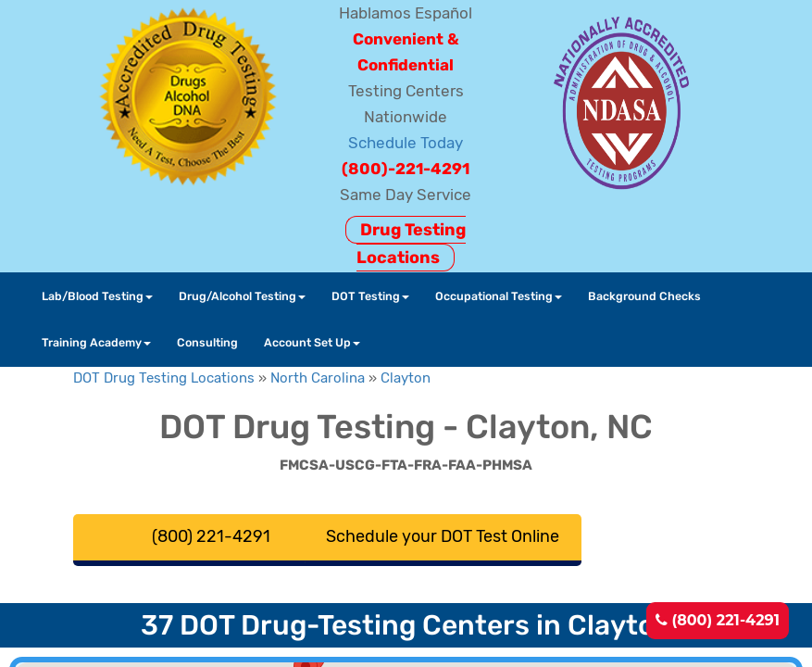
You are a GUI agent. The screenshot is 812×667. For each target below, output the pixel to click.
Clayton (406, 378)
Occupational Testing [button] (499, 296)
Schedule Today (406, 143)
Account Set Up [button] (312, 342)
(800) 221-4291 (718, 620)
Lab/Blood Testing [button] (97, 296)
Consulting (207, 342)
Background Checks (644, 296)
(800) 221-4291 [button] (211, 536)
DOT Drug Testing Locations (164, 378)
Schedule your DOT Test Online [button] (443, 536)
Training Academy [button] (96, 342)
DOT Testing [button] (370, 296)
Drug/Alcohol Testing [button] (242, 296)
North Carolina (318, 378)
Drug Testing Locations (411, 244)
